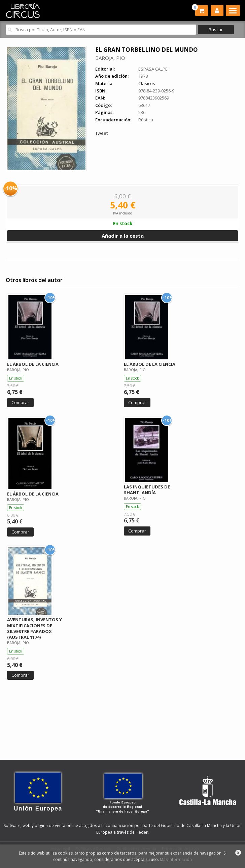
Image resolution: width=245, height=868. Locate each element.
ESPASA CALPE (153, 69)
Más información (176, 859)
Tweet (101, 133)
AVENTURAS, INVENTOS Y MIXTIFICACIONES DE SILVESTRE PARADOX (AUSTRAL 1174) (34, 628)
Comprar (20, 402)
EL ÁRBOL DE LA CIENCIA (33, 364)
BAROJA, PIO (110, 58)
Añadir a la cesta (123, 236)
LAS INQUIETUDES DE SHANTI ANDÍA (147, 490)
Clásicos (147, 83)
